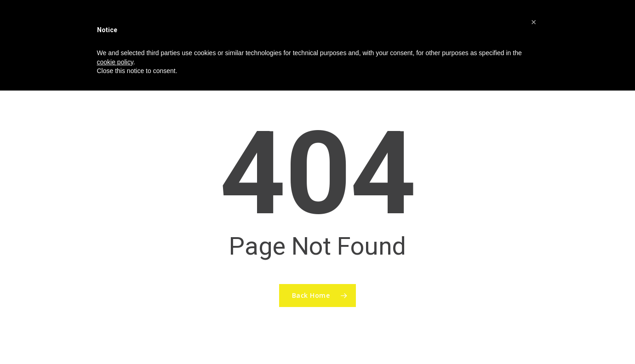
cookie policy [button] (115, 62)
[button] (534, 22)
